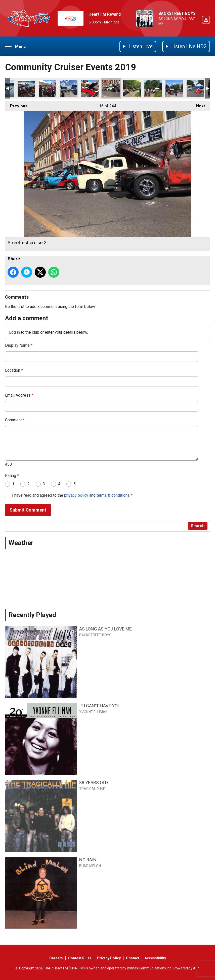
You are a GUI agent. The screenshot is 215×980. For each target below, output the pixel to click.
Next (198, 105)
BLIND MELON (90, 866)
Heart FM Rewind (105, 14)
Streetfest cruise (90, 88)
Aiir (196, 968)
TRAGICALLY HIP (92, 789)
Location (14, 370)
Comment (15, 420)
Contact (133, 958)
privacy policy (76, 495)
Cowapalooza (195, 88)
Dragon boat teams (26, 88)
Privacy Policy (109, 958)
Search (198, 526)
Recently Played (32, 615)
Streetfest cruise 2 (111, 88)
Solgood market (132, 88)
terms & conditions (113, 495)
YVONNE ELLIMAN (93, 712)
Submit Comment (28, 510)
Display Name (19, 345)
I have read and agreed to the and (72, 495)
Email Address (19, 395)
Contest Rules (80, 958)
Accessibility (155, 958)
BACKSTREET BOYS (177, 13)
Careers (56, 958)
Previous (16, 105)
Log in (14, 332)
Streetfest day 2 (48, 88)
